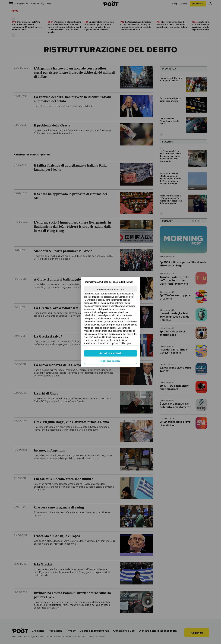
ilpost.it (113, 340)
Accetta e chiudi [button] (110, 353)
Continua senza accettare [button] (110, 289)
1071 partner (95, 337)
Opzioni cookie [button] (111, 361)
